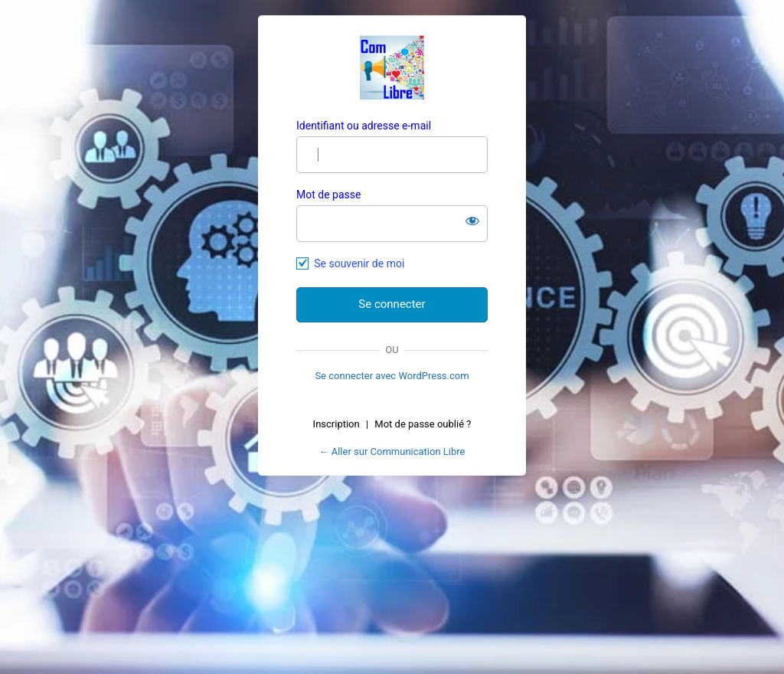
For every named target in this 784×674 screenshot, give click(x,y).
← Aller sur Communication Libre (392, 452)
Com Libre (392, 67)
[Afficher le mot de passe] (472, 221)
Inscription (336, 424)
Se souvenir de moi (359, 263)
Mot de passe (328, 195)
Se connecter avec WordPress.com (392, 376)
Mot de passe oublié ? (423, 424)
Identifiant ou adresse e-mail (364, 126)
